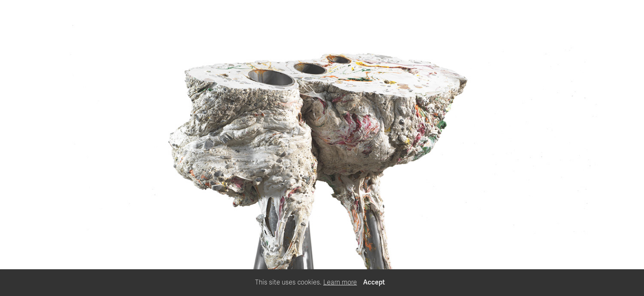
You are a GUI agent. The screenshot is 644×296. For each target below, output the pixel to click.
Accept (374, 282)
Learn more (340, 282)
